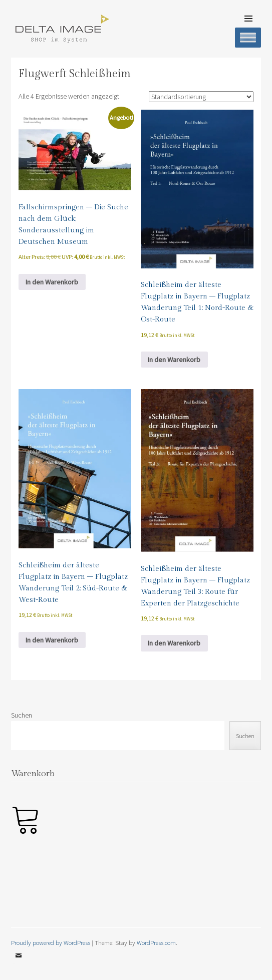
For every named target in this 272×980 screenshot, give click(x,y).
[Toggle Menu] (248, 37)
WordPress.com (156, 942)
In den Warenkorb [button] (52, 282)
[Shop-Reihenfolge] (201, 97)
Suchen (22, 715)
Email (19, 963)
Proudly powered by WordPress (51, 942)
